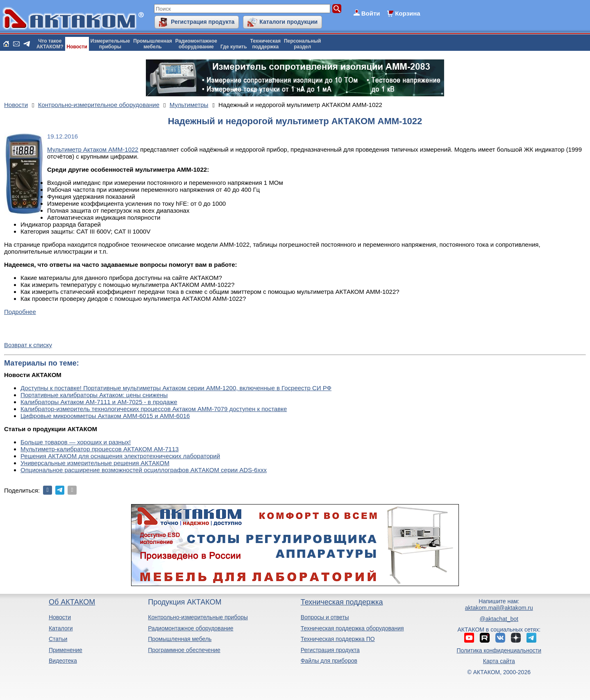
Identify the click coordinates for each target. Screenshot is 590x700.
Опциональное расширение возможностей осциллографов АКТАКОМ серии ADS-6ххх (144, 470)
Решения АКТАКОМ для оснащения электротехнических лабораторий (120, 456)
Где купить (234, 47)
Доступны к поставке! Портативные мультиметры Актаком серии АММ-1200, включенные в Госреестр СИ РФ (176, 388)
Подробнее (20, 312)
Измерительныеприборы (110, 44)
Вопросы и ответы (325, 617)
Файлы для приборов (329, 661)
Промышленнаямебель (153, 44)
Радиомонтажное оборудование (191, 628)
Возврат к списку (28, 345)
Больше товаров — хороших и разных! (76, 442)
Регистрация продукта (203, 22)
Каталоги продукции (288, 22)
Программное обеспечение (184, 650)
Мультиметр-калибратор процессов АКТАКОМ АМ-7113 (100, 449)
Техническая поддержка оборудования (352, 628)
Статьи (58, 639)
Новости (77, 47)
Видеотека (63, 661)
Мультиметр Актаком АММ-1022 (93, 149)
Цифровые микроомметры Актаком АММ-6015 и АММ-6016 (105, 416)
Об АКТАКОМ (72, 602)
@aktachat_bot (499, 619)
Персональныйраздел (302, 44)
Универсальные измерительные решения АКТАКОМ (95, 463)
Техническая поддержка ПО (338, 639)
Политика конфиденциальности (499, 650)
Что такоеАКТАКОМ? (50, 44)
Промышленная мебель (180, 639)
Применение (66, 650)
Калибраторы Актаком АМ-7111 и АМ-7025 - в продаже (99, 402)
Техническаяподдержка (265, 44)
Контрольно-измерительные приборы (198, 617)
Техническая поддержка (342, 602)
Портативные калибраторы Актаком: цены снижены (94, 395)
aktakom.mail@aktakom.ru (499, 608)
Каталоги (61, 628)
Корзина (407, 13)
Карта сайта (499, 661)
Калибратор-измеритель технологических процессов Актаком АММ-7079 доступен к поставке (154, 409)
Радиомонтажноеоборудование (196, 44)
